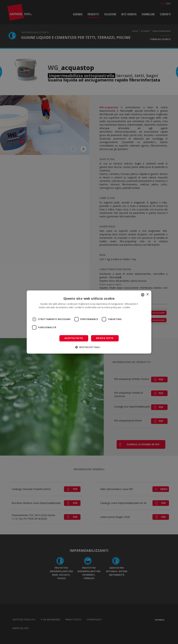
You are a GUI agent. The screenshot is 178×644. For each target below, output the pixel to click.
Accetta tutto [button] (74, 338)
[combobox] (143, 295)
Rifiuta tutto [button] (105, 338)
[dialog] (89, 322)
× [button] (147, 295)
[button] (89, 347)
